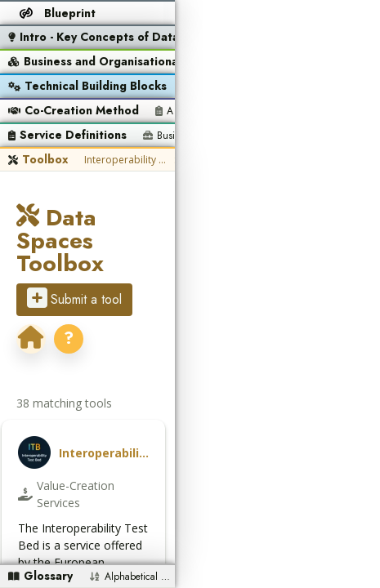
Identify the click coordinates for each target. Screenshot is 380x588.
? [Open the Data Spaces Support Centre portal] (193, 254)
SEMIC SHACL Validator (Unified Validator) (215, 160)
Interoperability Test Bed (125, 160)
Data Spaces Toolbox (145, 218)
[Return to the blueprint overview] (58, 13)
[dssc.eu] (155, 254)
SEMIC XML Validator (305, 160)
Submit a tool (74, 252)
